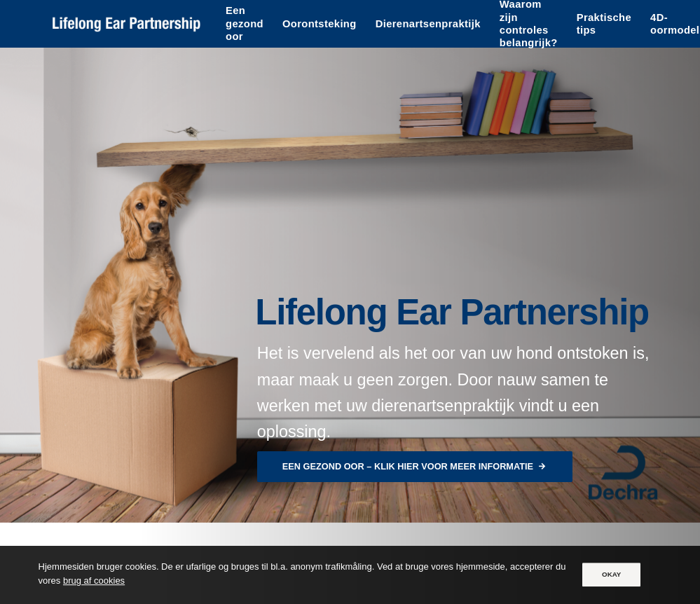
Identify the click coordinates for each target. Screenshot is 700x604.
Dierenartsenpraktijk (428, 24)
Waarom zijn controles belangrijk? (529, 24)
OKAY (611, 574)
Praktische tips (604, 24)
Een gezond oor (245, 23)
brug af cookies (94, 581)
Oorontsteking (320, 24)
